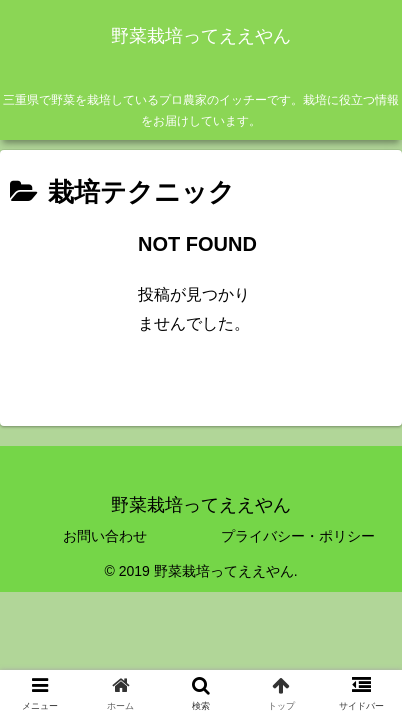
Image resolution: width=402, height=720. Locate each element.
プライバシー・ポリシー (298, 536)
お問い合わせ (105, 536)
